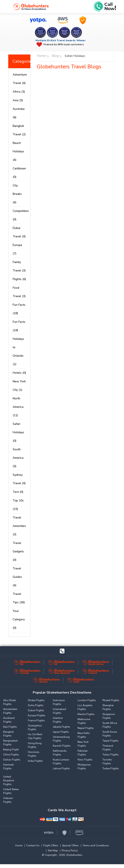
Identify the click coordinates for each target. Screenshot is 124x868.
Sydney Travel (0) (19, 479)
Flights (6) (19, 279)
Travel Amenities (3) (19, 526)
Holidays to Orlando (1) (18, 352)
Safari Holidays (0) (18, 432)
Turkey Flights (111, 768)
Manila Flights (86, 714)
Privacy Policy (70, 851)
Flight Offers (51, 845)
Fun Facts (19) (19, 326)
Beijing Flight (11, 750)
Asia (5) (18, 100)
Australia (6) (19, 113)
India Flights (35, 761)
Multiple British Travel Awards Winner (61, 40)
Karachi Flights (62, 746)
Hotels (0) (19, 373)
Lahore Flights (61, 768)
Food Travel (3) (19, 292)
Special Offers (70, 845)
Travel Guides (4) (17, 577)
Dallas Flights (12, 760)
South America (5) (18, 458)
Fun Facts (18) (19, 309)
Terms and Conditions (96, 845)
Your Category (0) (19, 619)
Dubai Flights (36, 710)
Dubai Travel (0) (19, 232)
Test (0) (18, 492)
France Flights (36, 720)
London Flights (87, 700)
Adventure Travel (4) (19, 79)
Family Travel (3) (19, 266)
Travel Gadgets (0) (18, 551)
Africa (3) (19, 92)
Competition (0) (19, 215)
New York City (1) (19, 386)
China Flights (11, 755)
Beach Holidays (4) (18, 151)
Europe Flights (37, 715)
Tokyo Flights (111, 755)
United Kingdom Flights (9, 780)
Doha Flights (36, 705)
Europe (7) (17, 249)
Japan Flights (61, 732)
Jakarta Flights (61, 727)
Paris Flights (85, 760)
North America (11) (18, 407)
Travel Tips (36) (19, 598)
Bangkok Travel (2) (19, 130)
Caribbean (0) (19, 173)
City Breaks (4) (17, 194)
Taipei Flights (110, 741)
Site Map (53, 851)
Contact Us (33, 845)
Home (19, 845)
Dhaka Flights (36, 700)
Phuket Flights (111, 700)
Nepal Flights (86, 728)
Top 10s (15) (18, 505)
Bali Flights (10, 727)
